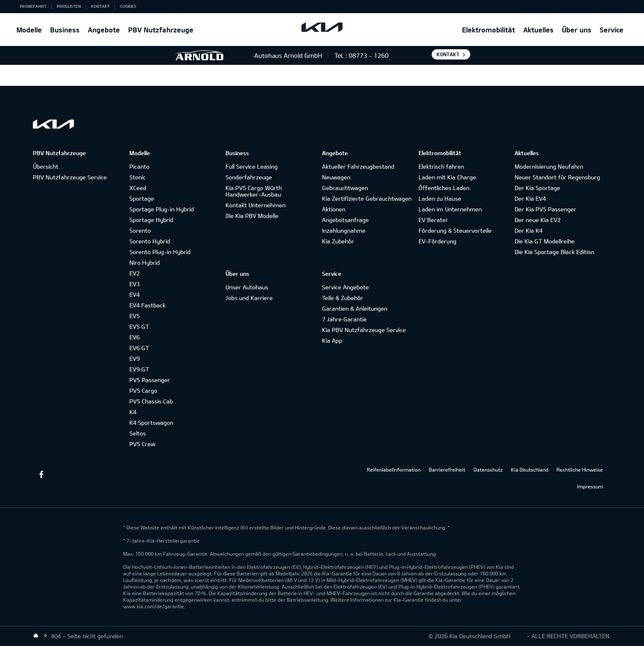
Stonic (138, 177)
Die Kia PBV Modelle (252, 216)
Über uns (577, 30)
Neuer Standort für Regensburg (557, 177)
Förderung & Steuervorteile (455, 230)
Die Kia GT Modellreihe (545, 241)
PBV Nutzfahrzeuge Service (70, 177)
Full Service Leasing (252, 166)
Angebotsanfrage (345, 220)
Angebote (104, 30)
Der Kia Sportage (537, 188)
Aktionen (334, 209)
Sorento (140, 230)
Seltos (138, 433)
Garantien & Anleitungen (355, 308)
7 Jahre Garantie (344, 319)
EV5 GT (139, 326)
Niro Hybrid (145, 262)
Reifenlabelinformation (394, 470)
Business (65, 30)
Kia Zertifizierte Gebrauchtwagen (367, 198)
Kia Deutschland (530, 470)
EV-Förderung (437, 241)
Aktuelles (538, 30)
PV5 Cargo (143, 391)
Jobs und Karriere (249, 298)
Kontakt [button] (100, 6)
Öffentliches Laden (444, 188)
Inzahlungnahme (344, 230)
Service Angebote (345, 287)
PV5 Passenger (150, 380)
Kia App (332, 340)
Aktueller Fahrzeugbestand (358, 166)
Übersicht (46, 166)
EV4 (135, 294)
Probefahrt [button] (33, 6)
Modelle (29, 30)
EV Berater (433, 220)
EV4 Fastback (147, 305)
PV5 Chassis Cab (151, 401)
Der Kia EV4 (530, 198)
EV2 (135, 273)
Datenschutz (488, 470)
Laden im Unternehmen (450, 209)
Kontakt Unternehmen (255, 205)
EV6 (135, 337)
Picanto (139, 166)
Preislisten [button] (69, 6)
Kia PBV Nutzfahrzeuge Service (364, 330)
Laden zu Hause (440, 198)
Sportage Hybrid (151, 220)
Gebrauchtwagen (345, 188)
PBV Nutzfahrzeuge (161, 30)
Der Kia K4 (529, 230)
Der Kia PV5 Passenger (545, 209)
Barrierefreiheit (447, 470)
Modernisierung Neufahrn (549, 166)
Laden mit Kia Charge (447, 177)
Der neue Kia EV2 (538, 220)
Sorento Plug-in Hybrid (160, 252)
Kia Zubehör (338, 241)
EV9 (135, 359)
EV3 (135, 284)
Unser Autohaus (247, 287)
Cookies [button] (128, 6)
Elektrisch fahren (441, 166)
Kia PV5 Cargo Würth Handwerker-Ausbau (254, 191)
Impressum (590, 486)
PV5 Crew (142, 444)
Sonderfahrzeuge (249, 177)
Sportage (142, 198)
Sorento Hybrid (150, 241)
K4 (133, 412)
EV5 (135, 316)
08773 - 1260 (369, 55)
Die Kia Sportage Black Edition (554, 252)
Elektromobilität (489, 30)
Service (612, 30)
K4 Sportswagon (151, 423)
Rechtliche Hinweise (580, 470)
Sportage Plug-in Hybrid (162, 209)
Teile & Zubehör (343, 298)
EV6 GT (139, 348)
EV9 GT (139, 369)
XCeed (138, 188)
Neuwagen (336, 177)
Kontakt (448, 54)
